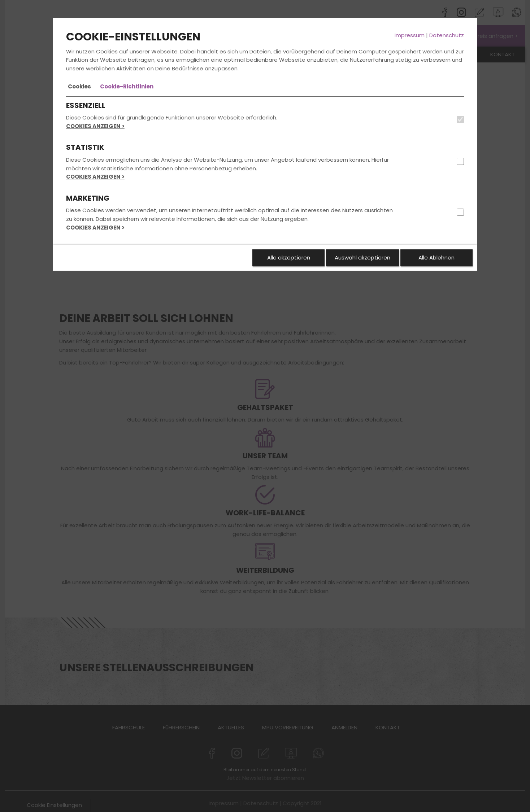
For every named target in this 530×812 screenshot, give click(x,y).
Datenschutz (447, 35)
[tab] (79, 87)
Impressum (410, 35)
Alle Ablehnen (436, 257)
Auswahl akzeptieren (362, 257)
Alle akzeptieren (289, 257)
